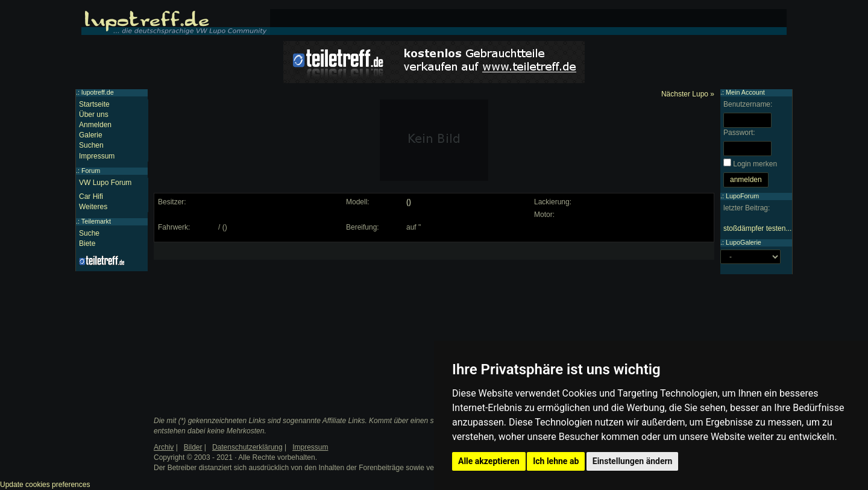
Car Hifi (91, 196)
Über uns (94, 115)
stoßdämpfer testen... (757, 228)
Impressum (97, 156)
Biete (87, 243)
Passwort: (739, 133)
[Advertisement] (248, 321)
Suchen (91, 145)
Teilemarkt (96, 221)
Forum (91, 171)
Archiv (164, 447)
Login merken (755, 164)
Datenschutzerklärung (247, 447)
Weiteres (93, 207)
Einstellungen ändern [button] (633, 461)
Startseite (94, 104)
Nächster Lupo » (688, 94)
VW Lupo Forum (105, 183)
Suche (89, 233)
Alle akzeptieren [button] (489, 461)
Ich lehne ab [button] (556, 461)
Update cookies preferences (45, 485)
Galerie (91, 135)
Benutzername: (748, 104)
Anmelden (95, 125)
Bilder (193, 447)
